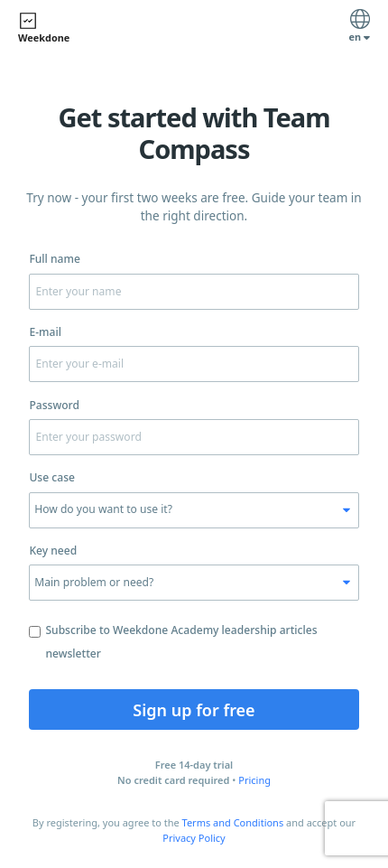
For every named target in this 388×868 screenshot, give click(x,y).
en (360, 28)
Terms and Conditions (233, 822)
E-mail (45, 332)
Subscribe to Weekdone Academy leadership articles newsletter (173, 642)
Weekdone (44, 28)
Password (54, 405)
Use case (52, 477)
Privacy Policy (194, 838)
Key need (53, 551)
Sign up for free (194, 710)
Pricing (254, 780)
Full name (55, 259)
